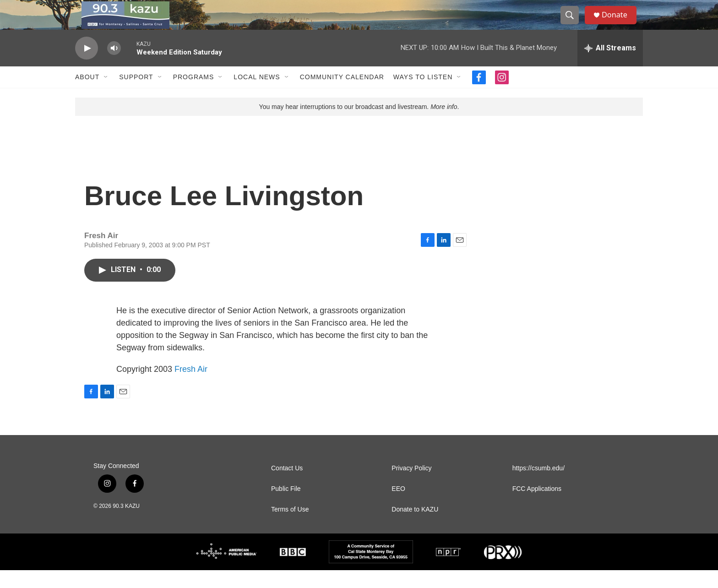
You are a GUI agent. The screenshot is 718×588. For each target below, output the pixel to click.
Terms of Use (290, 527)
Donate (620, 24)
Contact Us (287, 486)
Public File (286, 507)
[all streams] (610, 66)
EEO (398, 507)
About (87, 95)
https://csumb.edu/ (538, 486)
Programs (194, 95)
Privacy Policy (411, 486)
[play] (87, 67)
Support (136, 95)
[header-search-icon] (573, 24)
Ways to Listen (423, 95)
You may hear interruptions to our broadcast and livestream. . (359, 125)
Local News (257, 95)
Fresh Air (191, 387)
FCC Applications (537, 507)
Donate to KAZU (415, 527)
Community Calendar (342, 95)
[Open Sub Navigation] (106, 95)
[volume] (114, 67)
